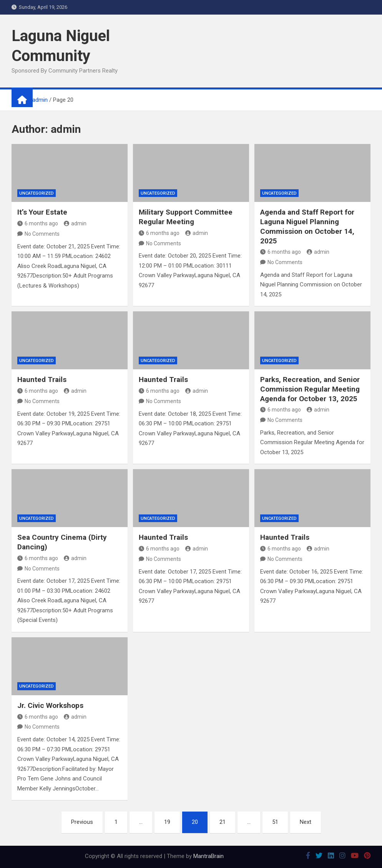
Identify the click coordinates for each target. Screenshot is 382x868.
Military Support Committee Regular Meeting (186, 217)
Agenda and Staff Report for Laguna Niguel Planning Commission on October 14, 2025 (307, 226)
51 (275, 822)
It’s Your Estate (42, 212)
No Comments (42, 234)
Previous (82, 822)
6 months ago (38, 223)
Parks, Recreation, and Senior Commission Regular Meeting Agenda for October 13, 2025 (310, 389)
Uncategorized (37, 193)
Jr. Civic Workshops (50, 705)
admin (75, 223)
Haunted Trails (42, 379)
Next (306, 822)
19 (167, 822)
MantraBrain (208, 856)
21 (223, 822)
